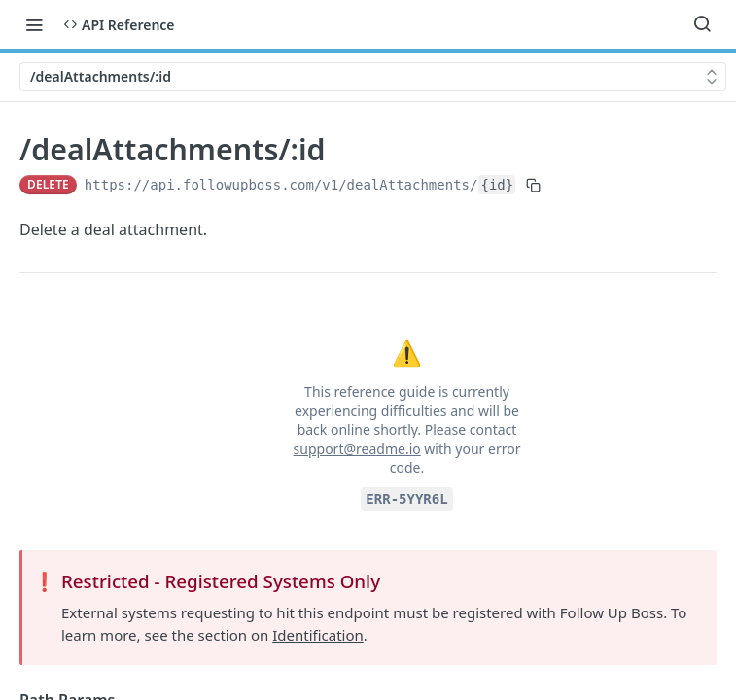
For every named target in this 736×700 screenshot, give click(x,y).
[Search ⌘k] (702, 24)
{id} (497, 185)
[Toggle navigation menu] (34, 24)
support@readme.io (357, 449)
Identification (318, 635)
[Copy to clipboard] (533, 185)
